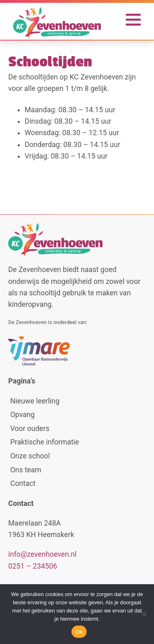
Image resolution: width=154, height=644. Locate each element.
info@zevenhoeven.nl (42, 554)
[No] (144, 614)
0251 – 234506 (33, 566)
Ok (79, 632)
